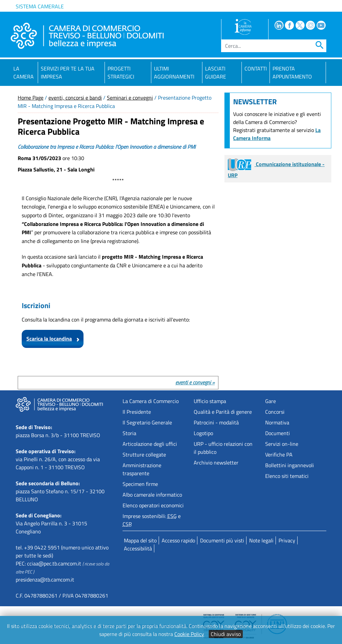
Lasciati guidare (216, 73)
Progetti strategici (121, 73)
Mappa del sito (140, 540)
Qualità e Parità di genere (223, 412)
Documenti (278, 433)
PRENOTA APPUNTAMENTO (292, 73)
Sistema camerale (40, 6)
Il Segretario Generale (147, 422)
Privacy (287, 540)
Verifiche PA (279, 455)
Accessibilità (138, 548)
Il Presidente (137, 412)
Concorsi (275, 412)
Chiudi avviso (226, 634)
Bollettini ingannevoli (290, 465)
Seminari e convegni (130, 98)
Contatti (256, 69)
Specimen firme (140, 484)
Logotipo (203, 433)
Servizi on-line (282, 444)
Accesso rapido (178, 540)
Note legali (261, 540)
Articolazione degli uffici (150, 444)
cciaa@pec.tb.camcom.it (54, 563)
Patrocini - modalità (216, 422)
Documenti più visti (222, 540)
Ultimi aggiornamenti (174, 73)
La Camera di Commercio (151, 401)
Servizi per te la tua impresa (68, 73)
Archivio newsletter (216, 463)
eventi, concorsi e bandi (75, 98)
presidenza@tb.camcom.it (45, 579)
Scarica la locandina (49, 339)
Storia (129, 433)
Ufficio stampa (210, 401)
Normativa (277, 422)
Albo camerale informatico (152, 495)
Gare (271, 401)
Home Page (31, 98)
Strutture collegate (144, 455)
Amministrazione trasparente (142, 469)
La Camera (24, 73)
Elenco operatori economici (153, 505)
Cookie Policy (189, 634)
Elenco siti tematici (287, 476)
